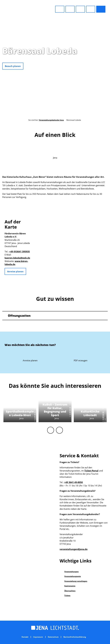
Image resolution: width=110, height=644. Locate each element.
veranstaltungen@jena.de (74, 549)
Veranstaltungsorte (73, 576)
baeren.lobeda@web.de (17, 258)
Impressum (38, 637)
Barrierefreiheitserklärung (75, 637)
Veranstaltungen (71, 572)
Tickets (67, 595)
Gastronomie (70, 586)
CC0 (109, 61)
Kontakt (25, 637)
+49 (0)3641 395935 (19, 251)
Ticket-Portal (91, 471)
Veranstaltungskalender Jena (51, 120)
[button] (60, 9)
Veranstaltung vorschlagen (76, 581)
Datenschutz (53, 637)
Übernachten (70, 591)
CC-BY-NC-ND (35, 415)
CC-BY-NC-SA (70, 411)
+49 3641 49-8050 (73, 482)
